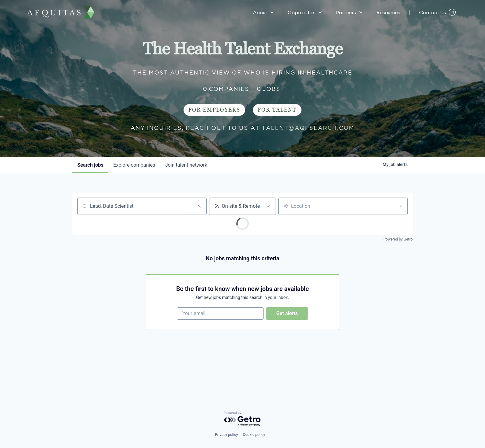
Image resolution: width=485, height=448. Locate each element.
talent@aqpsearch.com (308, 128)
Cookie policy (254, 435)
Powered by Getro (398, 239)
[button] (264, 12)
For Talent (277, 110)
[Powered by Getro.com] (242, 419)
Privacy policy (226, 435)
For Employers (214, 110)
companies (134, 165)
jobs (90, 165)
